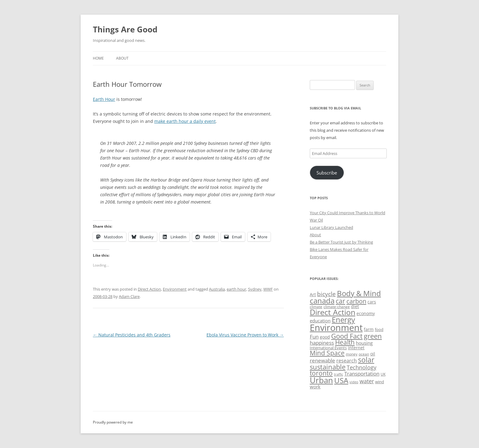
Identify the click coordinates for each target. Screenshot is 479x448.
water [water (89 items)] (367, 381)
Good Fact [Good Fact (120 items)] (347, 336)
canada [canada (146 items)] (322, 301)
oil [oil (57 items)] (373, 354)
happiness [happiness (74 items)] (322, 343)
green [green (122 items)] (373, 336)
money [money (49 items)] (352, 354)
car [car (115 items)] (340, 301)
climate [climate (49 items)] (316, 307)
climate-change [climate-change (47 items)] (337, 307)
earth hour (236, 289)
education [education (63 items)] (320, 321)
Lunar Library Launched (331, 227)
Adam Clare (129, 296)
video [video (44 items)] (354, 382)
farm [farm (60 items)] (369, 329)
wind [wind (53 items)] (380, 382)
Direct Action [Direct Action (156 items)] (333, 312)
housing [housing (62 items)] (364, 343)
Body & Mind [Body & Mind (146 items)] (359, 293)
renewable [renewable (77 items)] (322, 360)
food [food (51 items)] (379, 329)
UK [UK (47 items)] (383, 374)
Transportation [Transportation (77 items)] (362, 374)
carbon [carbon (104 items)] (356, 301)
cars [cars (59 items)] (372, 302)
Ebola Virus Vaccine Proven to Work (245, 335)
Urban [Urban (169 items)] (321, 380)
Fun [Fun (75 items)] (314, 337)
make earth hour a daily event (185, 121)
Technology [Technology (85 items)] (362, 367)
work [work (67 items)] (315, 387)
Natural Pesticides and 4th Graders (132, 335)
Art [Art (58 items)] (313, 294)
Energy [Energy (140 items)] (343, 320)
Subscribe (327, 173)
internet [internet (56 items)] (356, 348)
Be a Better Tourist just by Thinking (341, 242)
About (122, 58)
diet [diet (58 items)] (355, 306)
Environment (175, 289)
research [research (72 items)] (347, 361)
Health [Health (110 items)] (345, 342)
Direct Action (149, 289)
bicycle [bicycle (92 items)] (326, 294)
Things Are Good (125, 29)
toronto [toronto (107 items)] (321, 373)
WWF (268, 289)
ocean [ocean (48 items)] (364, 354)
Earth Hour (104, 99)
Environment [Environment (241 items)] (336, 328)
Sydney (255, 289)
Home (98, 58)
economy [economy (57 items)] (366, 313)
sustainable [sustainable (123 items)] (328, 367)
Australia (217, 289)
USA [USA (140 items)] (341, 380)
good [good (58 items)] (325, 337)
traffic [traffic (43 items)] (338, 374)
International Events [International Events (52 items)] (328, 348)
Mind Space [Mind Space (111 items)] (327, 353)
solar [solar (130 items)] (366, 360)
